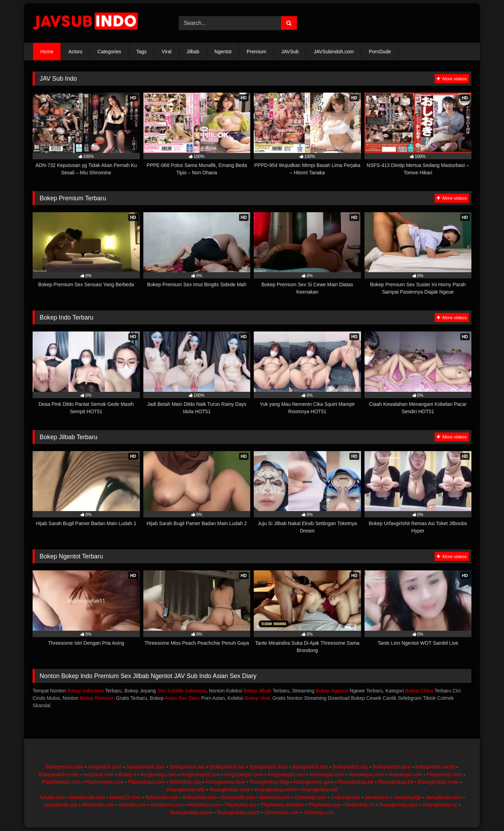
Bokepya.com (275, 797)
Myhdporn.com (167, 805)
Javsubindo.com (443, 797)
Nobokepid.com (327, 775)
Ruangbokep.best (225, 782)
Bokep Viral (257, 698)
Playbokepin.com (104, 782)
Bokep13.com (125, 797)
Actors (75, 52)
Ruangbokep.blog (269, 782)
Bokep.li (127, 775)
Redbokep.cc (360, 805)
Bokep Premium (97, 698)
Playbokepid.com (62, 782)
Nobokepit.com (405, 775)
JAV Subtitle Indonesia (182, 691)
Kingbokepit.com (286, 775)
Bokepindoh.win (188, 767)
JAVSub (290, 52)
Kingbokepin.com (244, 775)
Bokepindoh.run (228, 767)
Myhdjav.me (132, 805)
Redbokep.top (185, 782)
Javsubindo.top (60, 805)
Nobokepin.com (366, 775)
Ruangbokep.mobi (438, 782)
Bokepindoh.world (435, 767)
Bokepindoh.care (391, 767)
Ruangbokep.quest (191, 812)
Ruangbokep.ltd (396, 782)
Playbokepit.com (147, 782)
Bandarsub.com (88, 797)
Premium (257, 52)
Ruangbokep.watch (239, 812)
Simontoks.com (282, 812)
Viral (166, 52)
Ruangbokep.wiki (186, 790)
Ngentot (223, 52)
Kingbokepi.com (159, 775)
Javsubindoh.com (145, 767)
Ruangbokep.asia (398, 805)
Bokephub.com (200, 797)
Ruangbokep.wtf (319, 790)
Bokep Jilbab (257, 691)
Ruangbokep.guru (313, 782)
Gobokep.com (311, 797)
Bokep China (419, 691)
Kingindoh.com (105, 767)
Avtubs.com (52, 797)
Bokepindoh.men (268, 767)
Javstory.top (407, 797)
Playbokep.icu (240, 805)
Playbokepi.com (444, 775)
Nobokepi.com (204, 805)
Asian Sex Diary (182, 698)
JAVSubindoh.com (334, 52)
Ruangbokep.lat (356, 782)
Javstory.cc (377, 797)
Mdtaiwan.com (98, 805)
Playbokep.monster (282, 805)
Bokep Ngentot (332, 691)
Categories (109, 52)
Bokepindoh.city (350, 767)
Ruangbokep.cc (440, 805)
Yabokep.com (319, 812)
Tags (142, 52)
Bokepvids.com (238, 797)
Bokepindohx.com (59, 775)
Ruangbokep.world (275, 790)
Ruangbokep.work (230, 790)
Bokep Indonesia (86, 691)
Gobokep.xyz (346, 797)
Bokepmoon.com (65, 767)
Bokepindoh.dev (310, 767)
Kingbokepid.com (200, 775)
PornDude (380, 52)
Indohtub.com (99, 775)
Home (47, 52)
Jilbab (193, 52)
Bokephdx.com (162, 797)
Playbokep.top (324, 805)
